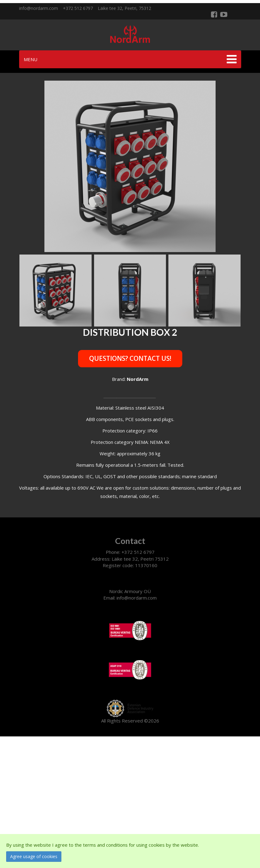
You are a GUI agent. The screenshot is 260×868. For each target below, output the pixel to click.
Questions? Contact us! (130, 358)
